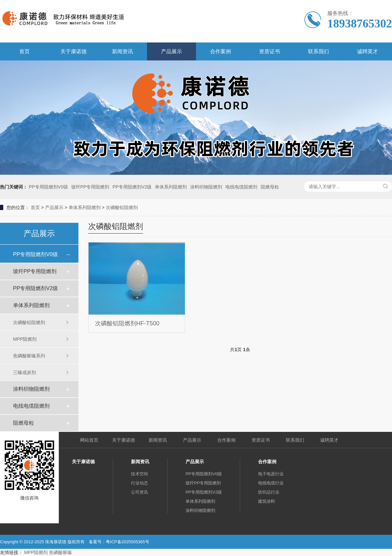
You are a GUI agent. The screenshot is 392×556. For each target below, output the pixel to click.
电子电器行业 (271, 474)
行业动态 (139, 483)
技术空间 (139, 474)
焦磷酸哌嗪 (60, 552)
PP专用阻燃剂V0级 (48, 187)
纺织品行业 (269, 492)
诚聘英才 (367, 51)
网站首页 (89, 440)
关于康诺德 (73, 51)
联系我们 (318, 51)
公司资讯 (139, 492)
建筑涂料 (267, 501)
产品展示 (171, 51)
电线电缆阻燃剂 (241, 187)
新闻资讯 (122, 51)
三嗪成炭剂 (24, 372)
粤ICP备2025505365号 (128, 542)
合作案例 (220, 51)
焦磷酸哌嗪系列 (29, 356)
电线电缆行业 (271, 483)
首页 (24, 51)
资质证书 (269, 51)
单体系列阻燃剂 (171, 187)
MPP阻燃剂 (25, 339)
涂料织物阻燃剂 (206, 187)
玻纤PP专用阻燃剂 (90, 187)
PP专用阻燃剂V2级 (132, 187)
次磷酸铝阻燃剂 (122, 207)
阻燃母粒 (270, 187)
